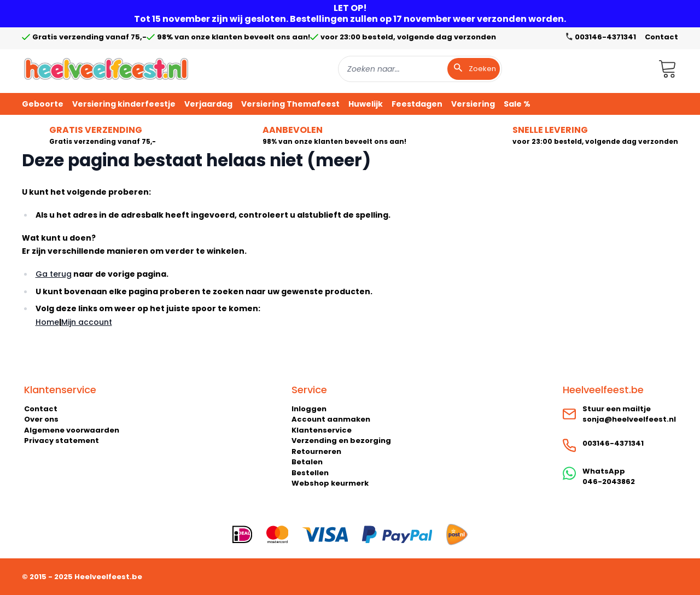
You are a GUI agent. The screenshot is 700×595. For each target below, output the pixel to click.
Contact (661, 37)
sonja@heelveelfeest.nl (629, 419)
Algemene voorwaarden (72, 430)
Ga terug (54, 274)
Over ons (41, 419)
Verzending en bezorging (341, 441)
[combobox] (420, 69)
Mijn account (87, 322)
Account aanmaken (331, 419)
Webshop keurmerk (330, 483)
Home (47, 322)
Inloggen (309, 409)
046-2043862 (609, 482)
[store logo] (106, 69)
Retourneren (316, 451)
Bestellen (310, 473)
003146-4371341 (613, 443)
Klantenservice (322, 430)
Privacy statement (62, 441)
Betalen (307, 462)
